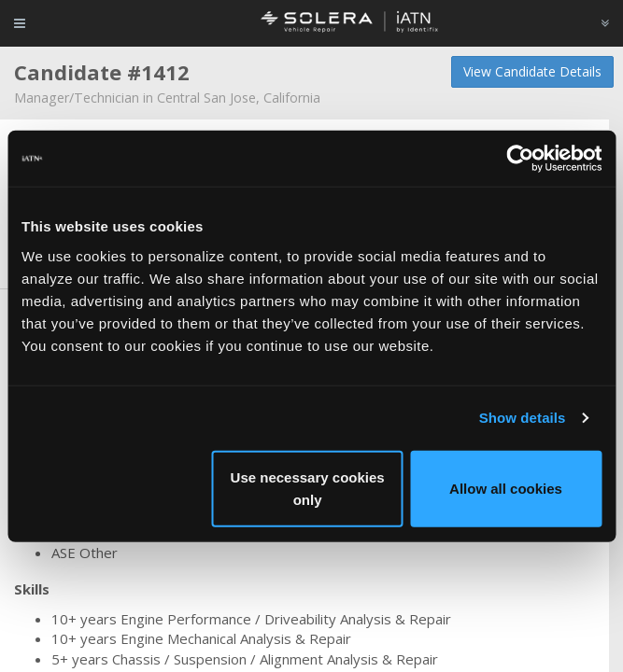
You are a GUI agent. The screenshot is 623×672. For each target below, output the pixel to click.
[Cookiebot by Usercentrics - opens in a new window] (520, 159)
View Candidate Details (532, 71)
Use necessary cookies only (308, 488)
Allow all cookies (506, 488)
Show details (523, 418)
